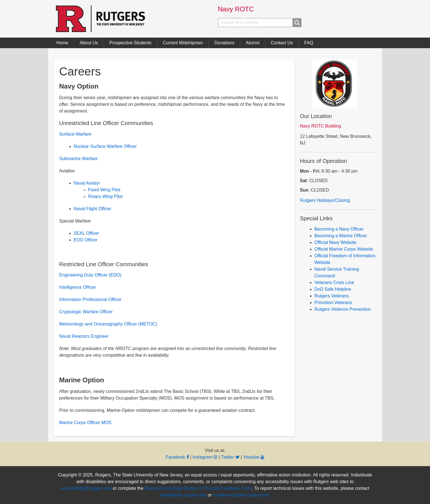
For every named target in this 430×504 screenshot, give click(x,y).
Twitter (230, 457)
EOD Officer (86, 240)
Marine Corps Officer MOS (85, 423)
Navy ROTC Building (321, 126)
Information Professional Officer (90, 299)
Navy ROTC (236, 9)
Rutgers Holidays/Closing (325, 200)
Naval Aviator (87, 183)
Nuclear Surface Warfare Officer (105, 146)
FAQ (309, 43)
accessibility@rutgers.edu (86, 488)
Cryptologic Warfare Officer (86, 312)
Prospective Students (130, 43)
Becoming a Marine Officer (341, 236)
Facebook (177, 457)
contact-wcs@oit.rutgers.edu (241, 495)
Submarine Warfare (78, 159)
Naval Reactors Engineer (84, 336)
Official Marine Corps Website (344, 249)
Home (62, 43)
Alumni (253, 43)
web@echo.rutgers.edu (184, 495)
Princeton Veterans (333, 303)
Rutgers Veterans (332, 296)
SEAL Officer (87, 233)
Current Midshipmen (183, 43)
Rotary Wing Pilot (105, 196)
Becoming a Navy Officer (339, 229)
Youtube (254, 457)
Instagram (205, 457)
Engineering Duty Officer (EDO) (90, 275)
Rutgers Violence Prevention (343, 309)
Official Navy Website (336, 242)
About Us (89, 43)
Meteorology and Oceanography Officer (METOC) (108, 324)
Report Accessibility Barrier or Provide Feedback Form (198, 488)
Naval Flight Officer (93, 209)
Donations (224, 43)
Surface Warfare (75, 134)
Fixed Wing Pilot (104, 190)
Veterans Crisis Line (334, 282)
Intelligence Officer (78, 287)
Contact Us (282, 43)
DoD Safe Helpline (333, 289)
